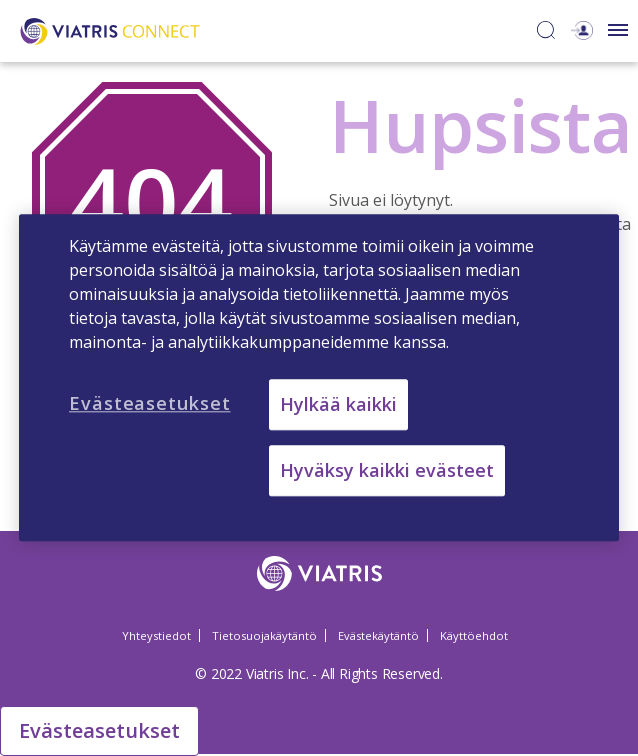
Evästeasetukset (99, 730)
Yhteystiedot (156, 635)
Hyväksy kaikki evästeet (387, 471)
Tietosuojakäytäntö (264, 635)
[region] (319, 377)
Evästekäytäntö (378, 635)
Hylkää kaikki (338, 404)
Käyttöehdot (474, 635)
